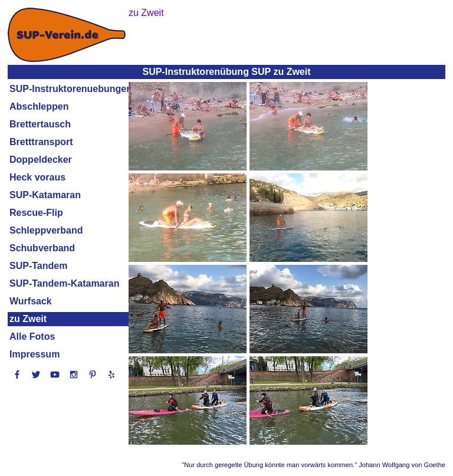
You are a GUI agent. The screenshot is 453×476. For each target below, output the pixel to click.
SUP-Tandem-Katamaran (64, 283)
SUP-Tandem (38, 266)
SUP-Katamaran (45, 195)
